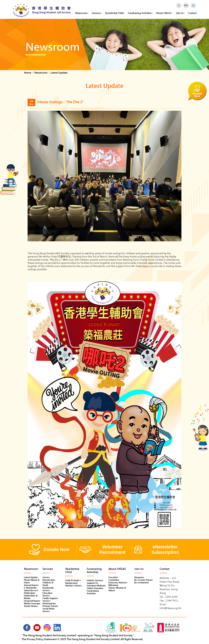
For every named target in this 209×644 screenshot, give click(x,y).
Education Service (47, 594)
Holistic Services (95, 580)
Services (96, 13)
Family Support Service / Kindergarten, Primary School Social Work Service (50, 605)
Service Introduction (49, 579)
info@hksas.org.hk (170, 608)
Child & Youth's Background (73, 582)
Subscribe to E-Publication (31, 592)
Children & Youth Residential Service (48, 587)
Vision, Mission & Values (117, 589)
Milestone (113, 585)
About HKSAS (164, 13)
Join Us (180, 13)
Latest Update (31, 577)
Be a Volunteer (142, 583)
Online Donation (95, 588)
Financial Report (32, 601)
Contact (192, 13)
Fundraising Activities (140, 13)
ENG (186, 5)
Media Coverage (32, 604)
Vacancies (139, 577)
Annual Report (31, 585)
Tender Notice (31, 606)
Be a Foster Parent (143, 580)
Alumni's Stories (73, 586)
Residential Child (114, 13)
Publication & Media (31, 597)
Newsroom (81, 13)
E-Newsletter (30, 588)
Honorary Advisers (118, 583)
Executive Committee (114, 579)
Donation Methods (96, 586)
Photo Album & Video (32, 581)
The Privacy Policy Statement (39, 639)
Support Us (92, 583)
